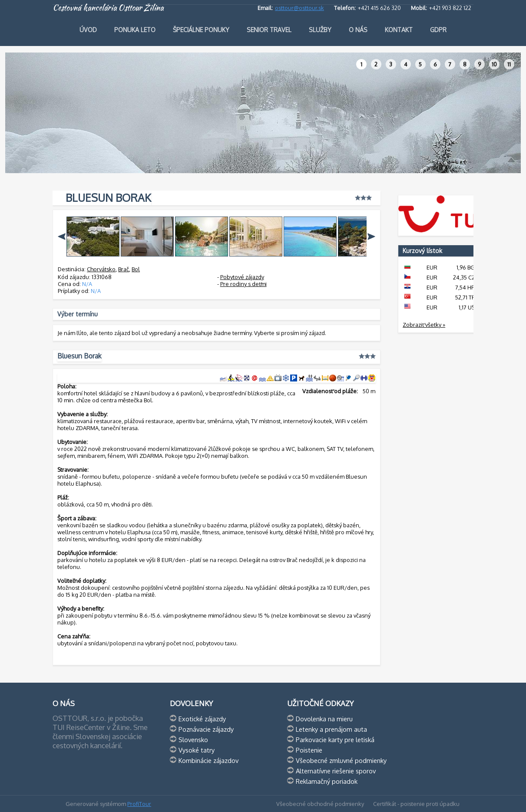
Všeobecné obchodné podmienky (320, 804)
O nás (358, 30)
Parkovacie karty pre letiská (335, 740)
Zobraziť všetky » (424, 325)
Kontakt (399, 30)
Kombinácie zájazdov (208, 760)
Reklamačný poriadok (327, 781)
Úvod (88, 30)
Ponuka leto (135, 30)
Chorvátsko (101, 269)
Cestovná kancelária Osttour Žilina (108, 8)
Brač (124, 269)
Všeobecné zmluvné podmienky (341, 760)
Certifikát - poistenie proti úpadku (416, 804)
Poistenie (309, 750)
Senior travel (269, 30)
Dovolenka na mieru (324, 719)
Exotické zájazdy (202, 719)
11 (509, 64)
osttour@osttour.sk (299, 8)
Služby (320, 30)
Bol (136, 269)
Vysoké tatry (197, 750)
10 (494, 64)
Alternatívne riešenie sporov (336, 771)
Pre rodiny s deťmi (243, 284)
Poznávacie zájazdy (206, 729)
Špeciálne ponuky (201, 30)
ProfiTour (139, 804)
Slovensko (193, 740)
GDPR (438, 30)
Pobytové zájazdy (242, 277)
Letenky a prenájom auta (331, 729)
